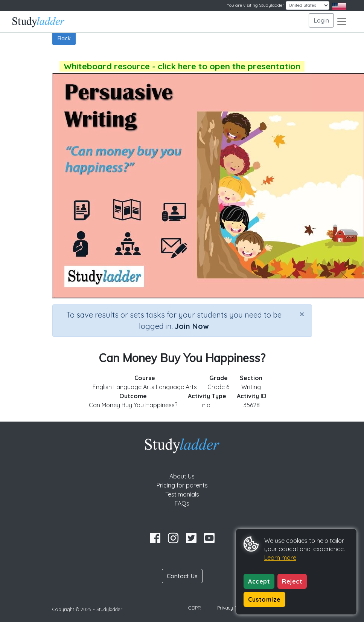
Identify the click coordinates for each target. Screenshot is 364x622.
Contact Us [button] (182, 576)
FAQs (182, 503)
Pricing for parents (182, 485)
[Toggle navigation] (342, 21)
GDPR (195, 608)
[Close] (302, 314)
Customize (264, 599)
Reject (292, 581)
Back (64, 38)
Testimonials (182, 494)
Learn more (280, 558)
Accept (259, 581)
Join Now (192, 326)
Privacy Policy (232, 608)
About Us (182, 476)
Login (321, 20)
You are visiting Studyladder (255, 5)
